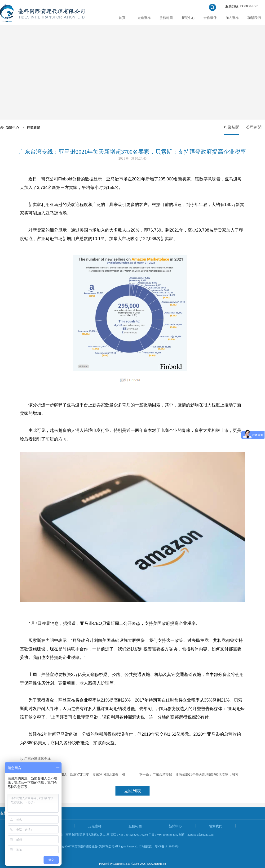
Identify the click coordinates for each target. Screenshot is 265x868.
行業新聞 (33, 128)
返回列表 (132, 791)
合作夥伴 (210, 18)
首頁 (122, 18)
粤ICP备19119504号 (167, 846)
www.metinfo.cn (156, 864)
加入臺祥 (232, 18)
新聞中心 (188, 18)
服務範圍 (166, 18)
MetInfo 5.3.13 (122, 864)
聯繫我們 (254, 18)
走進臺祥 (144, 18)
